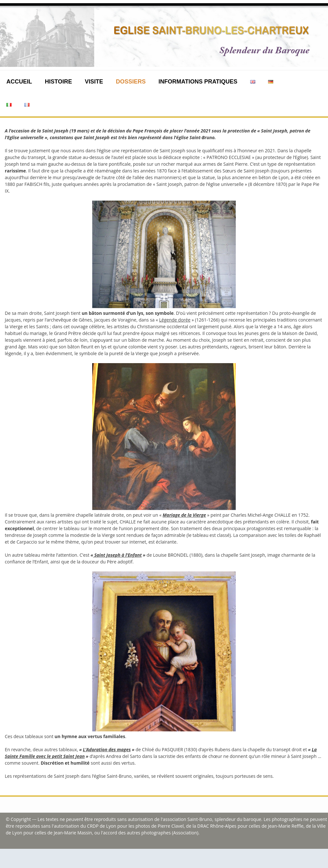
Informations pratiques (198, 82)
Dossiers (131, 82)
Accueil (19, 82)
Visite (94, 82)
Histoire (58, 82)
